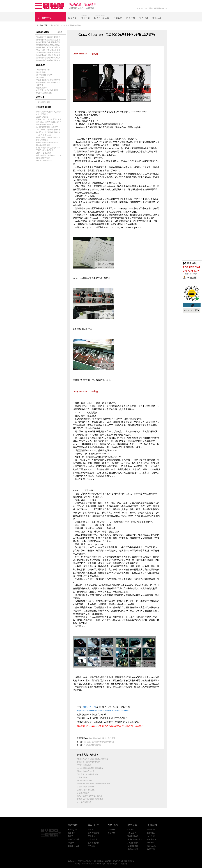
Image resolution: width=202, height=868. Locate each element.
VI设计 (71, 843)
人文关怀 (151, 836)
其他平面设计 (74, 846)
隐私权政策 (152, 839)
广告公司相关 (133, 843)
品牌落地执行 (93, 843)
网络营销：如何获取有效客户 (89, 762)
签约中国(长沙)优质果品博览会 (48, 45)
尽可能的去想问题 (84, 802)
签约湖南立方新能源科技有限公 (48, 37)
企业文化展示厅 (42, 117)
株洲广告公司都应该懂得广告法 (48, 148)
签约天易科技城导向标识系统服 (48, 47)
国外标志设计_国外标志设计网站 (49, 119)
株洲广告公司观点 (135, 839)
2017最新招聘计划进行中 (154, 8)
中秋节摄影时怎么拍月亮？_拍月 (49, 155)
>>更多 (59, 32)
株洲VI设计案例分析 (44, 93)
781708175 (140, 726)
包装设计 (40, 85)
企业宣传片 (92, 839)
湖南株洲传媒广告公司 (86, 771)
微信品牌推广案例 (43, 158)
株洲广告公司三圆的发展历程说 (48, 132)
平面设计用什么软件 (85, 781)
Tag (166, 8)
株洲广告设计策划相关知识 (71, 25)
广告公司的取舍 (42, 140)
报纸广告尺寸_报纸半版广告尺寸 (90, 796)
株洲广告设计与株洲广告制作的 (48, 137)
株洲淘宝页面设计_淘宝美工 (47, 127)
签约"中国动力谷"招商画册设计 (48, 50)
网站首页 (45, 18)
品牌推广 (91, 830)
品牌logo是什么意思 (44, 153)
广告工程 (91, 846)
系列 (109, 738)
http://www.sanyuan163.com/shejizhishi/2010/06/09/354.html (103, 711)
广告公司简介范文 (43, 114)
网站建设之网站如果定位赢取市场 (90, 799)
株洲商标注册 (93, 833)
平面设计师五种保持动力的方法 (48, 80)
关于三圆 (151, 830)
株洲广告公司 (54, 25)
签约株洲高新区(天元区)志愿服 (48, 42)
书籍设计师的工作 (43, 70)
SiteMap (150, 843)
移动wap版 (152, 846)
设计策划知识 (133, 846)
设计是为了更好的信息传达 (88, 774)
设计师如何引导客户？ (45, 75)
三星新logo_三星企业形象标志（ (49, 122)
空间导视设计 (74, 839)
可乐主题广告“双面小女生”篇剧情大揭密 (99, 742)
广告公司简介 (82, 777)
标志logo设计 (73, 830)
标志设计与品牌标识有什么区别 (48, 83)
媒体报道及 (85, 17)
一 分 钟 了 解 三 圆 (44, 135)
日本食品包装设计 (43, 145)
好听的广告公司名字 (44, 160)
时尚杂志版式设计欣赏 (45, 124)
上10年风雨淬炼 (102, 17)
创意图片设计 (41, 88)
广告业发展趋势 (83, 793)
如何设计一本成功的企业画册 (47, 90)
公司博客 (131, 830)
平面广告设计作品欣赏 (45, 150)
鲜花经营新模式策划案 (92, 745)
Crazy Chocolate (94, 738)
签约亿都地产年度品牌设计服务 (48, 60)
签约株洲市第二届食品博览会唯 (48, 55)
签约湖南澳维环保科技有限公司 (48, 53)
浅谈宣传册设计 (42, 72)
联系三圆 (151, 849)
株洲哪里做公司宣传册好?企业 (48, 143)
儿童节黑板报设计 (43, 102)
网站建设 (111, 830)
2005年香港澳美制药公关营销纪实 (90, 768)
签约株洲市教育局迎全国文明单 (48, 40)
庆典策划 (91, 836)
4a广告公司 (132, 833)
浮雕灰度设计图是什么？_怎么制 (49, 112)
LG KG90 (104, 738)
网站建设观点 (133, 849)
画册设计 (72, 833)
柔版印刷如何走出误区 (86, 790)
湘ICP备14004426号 (82, 864)
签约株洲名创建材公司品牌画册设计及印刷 (94, 784)
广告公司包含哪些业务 (86, 787)
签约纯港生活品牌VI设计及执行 (48, 58)
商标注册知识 (133, 836)
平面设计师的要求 (84, 765)
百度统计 (124, 864)
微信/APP (111, 833)
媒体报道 (151, 833)
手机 (113, 738)
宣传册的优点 (41, 77)
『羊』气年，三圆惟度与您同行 (48, 130)
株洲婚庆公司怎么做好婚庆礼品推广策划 (93, 759)
